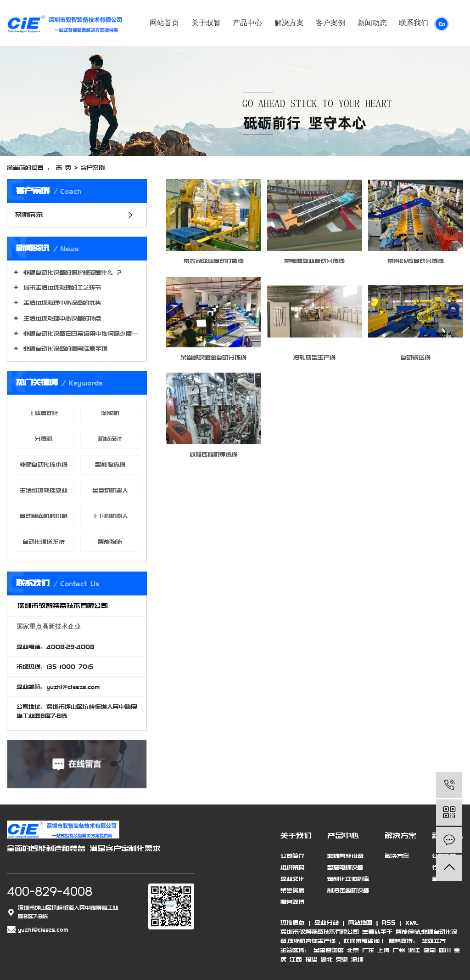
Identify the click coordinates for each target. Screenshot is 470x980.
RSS (389, 923)
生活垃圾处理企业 (44, 490)
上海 (383, 950)
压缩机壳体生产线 (312, 941)
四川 (445, 950)
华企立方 (432, 941)
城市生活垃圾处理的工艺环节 (61, 288)
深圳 (357, 959)
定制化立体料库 (348, 879)
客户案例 (330, 23)
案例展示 (29, 215)
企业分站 (327, 923)
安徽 (342, 959)
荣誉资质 (292, 890)
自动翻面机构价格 (44, 516)
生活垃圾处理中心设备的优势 (61, 303)
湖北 (327, 959)
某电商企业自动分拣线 (314, 261)
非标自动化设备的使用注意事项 (64, 349)
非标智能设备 (345, 856)
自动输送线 (415, 357)
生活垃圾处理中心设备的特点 (61, 318)
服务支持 (292, 902)
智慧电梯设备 (345, 867)
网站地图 (360, 923)
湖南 (429, 950)
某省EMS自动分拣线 (416, 261)
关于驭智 (206, 23)
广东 (368, 950)
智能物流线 (110, 465)
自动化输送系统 (44, 542)
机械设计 (110, 439)
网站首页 (164, 23)
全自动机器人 (110, 490)
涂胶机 (110, 413)
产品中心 (247, 23)
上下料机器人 (110, 516)
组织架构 (292, 867)
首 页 (64, 168)
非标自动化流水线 (44, 465)
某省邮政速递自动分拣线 (213, 357)
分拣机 (44, 439)
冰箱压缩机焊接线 (213, 454)
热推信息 (293, 923)
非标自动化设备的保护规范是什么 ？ (71, 272)
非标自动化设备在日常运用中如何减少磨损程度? (80, 334)
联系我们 (414, 23)
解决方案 (289, 23)
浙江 (414, 950)
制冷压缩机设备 (348, 890)
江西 (296, 959)
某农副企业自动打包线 (214, 261)
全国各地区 (329, 950)
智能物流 (110, 542)
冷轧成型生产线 (314, 357)
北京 (353, 950)
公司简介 (292, 856)
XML (412, 923)
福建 (311, 959)
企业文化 (292, 879)
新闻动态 (372, 23)
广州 (399, 950)
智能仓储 (408, 932)
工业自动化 (44, 413)
